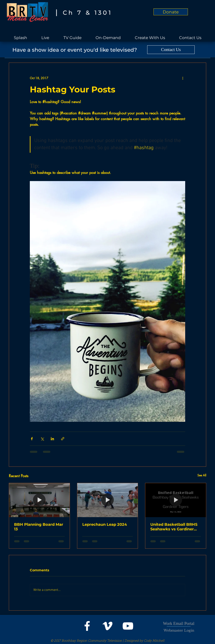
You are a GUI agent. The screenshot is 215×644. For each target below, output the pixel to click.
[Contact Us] (171, 50)
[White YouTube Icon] (128, 626)
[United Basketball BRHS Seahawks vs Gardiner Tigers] (176, 500)
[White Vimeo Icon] (107, 626)
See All (202, 475)
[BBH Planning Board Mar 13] (39, 500)
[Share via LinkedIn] (52, 439)
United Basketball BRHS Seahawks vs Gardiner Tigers (174, 527)
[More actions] (183, 78)
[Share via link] (63, 439)
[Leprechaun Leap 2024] (108, 500)
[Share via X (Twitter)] (42, 439)
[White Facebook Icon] (87, 626)
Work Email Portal (179, 623)
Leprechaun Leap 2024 (105, 524)
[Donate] (171, 12)
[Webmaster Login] (179, 630)
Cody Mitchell (154, 641)
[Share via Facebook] (32, 439)
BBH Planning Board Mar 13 (39, 527)
